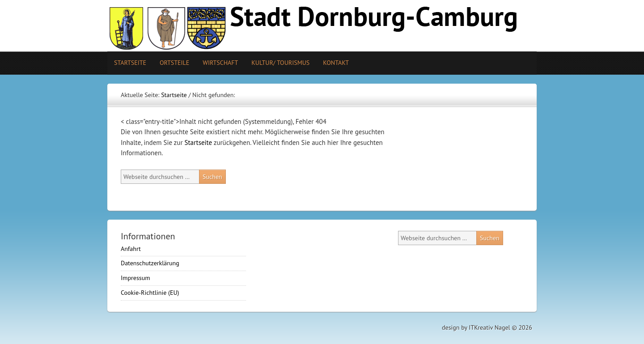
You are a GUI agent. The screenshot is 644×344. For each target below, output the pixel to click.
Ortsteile (171, 63)
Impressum (136, 278)
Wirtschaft (220, 63)
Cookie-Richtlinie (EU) (150, 293)
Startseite (130, 63)
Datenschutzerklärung (150, 263)
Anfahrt (131, 249)
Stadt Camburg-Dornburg (322, 26)
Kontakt (336, 63)
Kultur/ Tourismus (277, 63)
